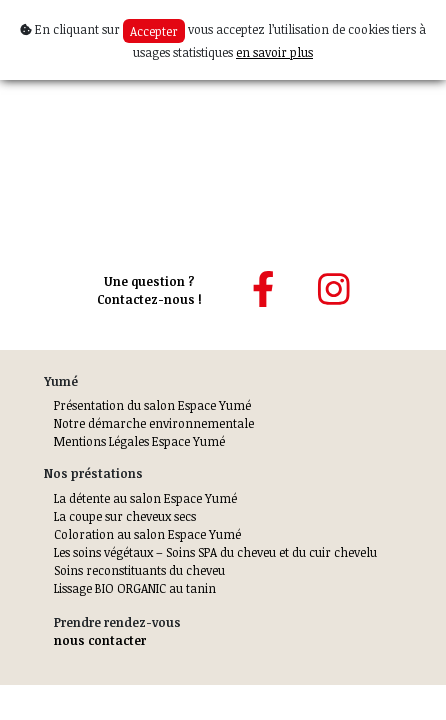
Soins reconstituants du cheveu (139, 570)
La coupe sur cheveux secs (125, 516)
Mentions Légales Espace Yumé (139, 441)
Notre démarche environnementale (154, 423)
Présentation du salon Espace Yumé (152, 405)
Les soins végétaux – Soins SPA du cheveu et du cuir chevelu (215, 552)
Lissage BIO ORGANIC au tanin (135, 588)
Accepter (154, 31)
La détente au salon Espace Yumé (145, 498)
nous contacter (100, 640)
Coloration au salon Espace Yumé (147, 534)
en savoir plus (274, 52)
